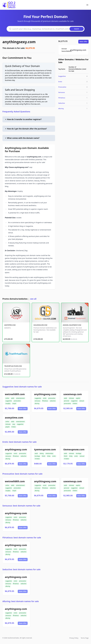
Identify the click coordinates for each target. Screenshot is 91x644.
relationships (49, 453)
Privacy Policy (74, 638)
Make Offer (83, 42)
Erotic (60, 82)
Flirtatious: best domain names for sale (22, 538)
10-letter (37, 459)
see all (33, 299)
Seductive (62, 103)
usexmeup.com (73, 394)
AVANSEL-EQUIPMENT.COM (72, 325)
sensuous (37, 401)
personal (67, 401)
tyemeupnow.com (45, 449)
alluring (37, 403)
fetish (44, 456)
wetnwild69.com (15, 394)
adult (13, 398)
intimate (71, 398)
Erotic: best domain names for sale (19, 442)
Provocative (62, 87)
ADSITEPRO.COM (10, 325)
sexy (14, 424)
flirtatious (45, 401)
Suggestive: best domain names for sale (22, 387)
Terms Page (85, 638)
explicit (78, 398)
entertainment (20, 398)
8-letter (75, 403)
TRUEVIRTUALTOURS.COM (13, 366)
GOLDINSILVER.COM (40, 325)
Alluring (61, 109)
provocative (17, 401)
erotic (45, 398)
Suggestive (62, 76)
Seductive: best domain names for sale (21, 569)
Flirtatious (62, 98)
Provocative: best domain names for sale (22, 474)
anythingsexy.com (19, 42)
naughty (8, 403)
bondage (37, 456)
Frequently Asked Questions (16, 112)
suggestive (9, 401)
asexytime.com (14, 418)
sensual (82, 401)
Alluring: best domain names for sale (21, 601)
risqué (14, 403)
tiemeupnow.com (74, 449)
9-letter (14, 427)
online (7, 398)
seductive (53, 401)
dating (42, 453)
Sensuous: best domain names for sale (21, 506)
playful (7, 427)
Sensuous (62, 92)
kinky (49, 456)
